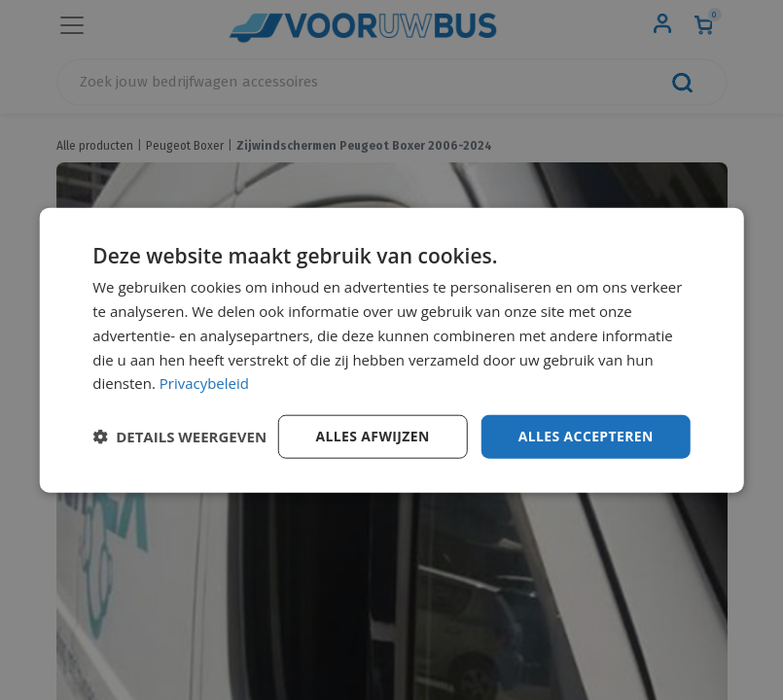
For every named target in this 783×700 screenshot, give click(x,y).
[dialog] (391, 350)
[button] (179, 437)
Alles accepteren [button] (586, 436)
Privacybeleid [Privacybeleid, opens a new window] (204, 383)
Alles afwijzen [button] (372, 436)
